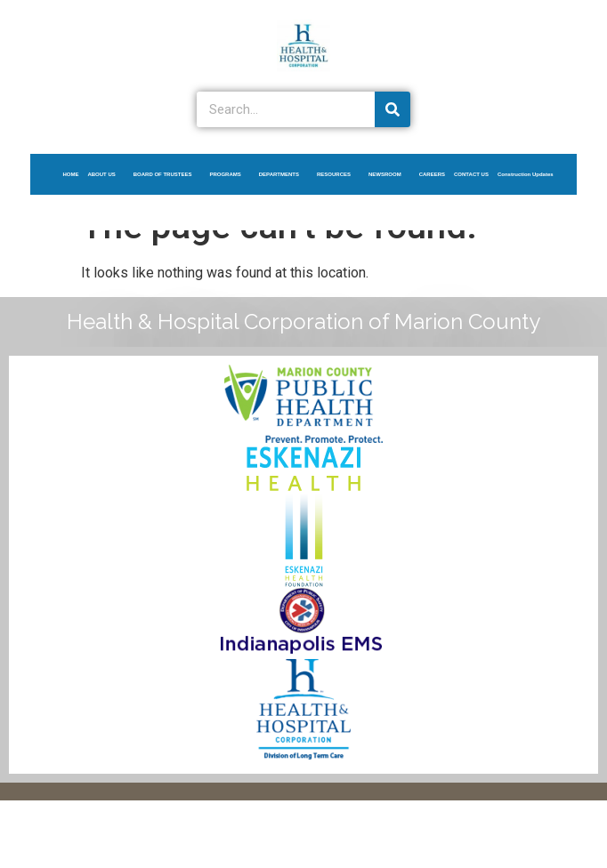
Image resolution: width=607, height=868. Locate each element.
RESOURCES (338, 174)
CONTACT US (471, 174)
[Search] (393, 109)
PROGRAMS (229, 174)
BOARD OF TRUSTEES (167, 174)
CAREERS (432, 174)
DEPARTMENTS (283, 174)
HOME (70, 174)
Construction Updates (526, 174)
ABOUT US (105, 174)
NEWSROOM (389, 174)
